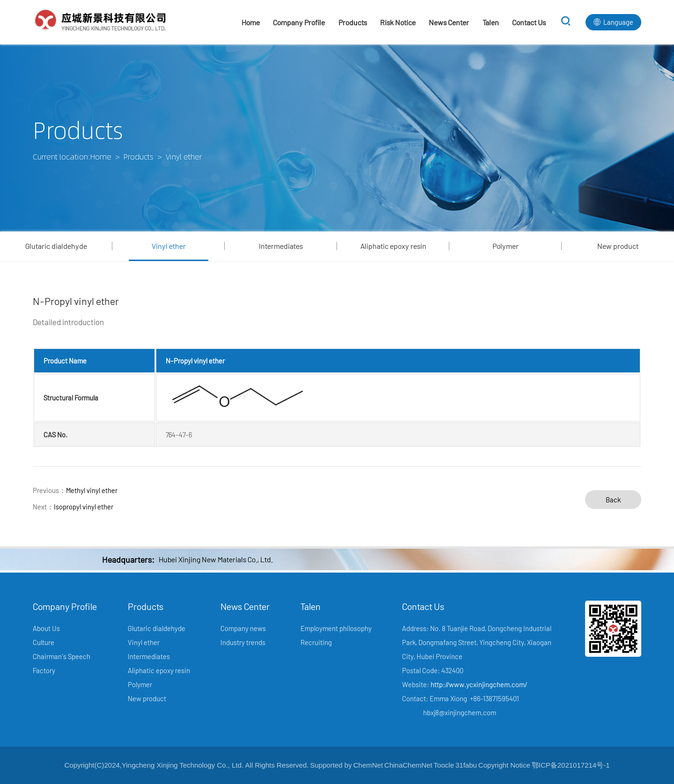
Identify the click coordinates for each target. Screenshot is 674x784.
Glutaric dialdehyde (56, 246)
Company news (243, 628)
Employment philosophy (336, 628)
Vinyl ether (169, 246)
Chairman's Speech (62, 656)
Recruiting (316, 642)
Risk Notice (398, 22)
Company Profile (299, 22)
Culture (44, 642)
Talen (491, 22)
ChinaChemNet (408, 765)
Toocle (444, 765)
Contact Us (529, 22)
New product (618, 246)
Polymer (505, 246)
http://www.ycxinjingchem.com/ (479, 684)
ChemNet (368, 765)
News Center (449, 22)
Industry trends (243, 642)
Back (613, 500)
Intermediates (281, 246)
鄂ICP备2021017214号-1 (571, 765)
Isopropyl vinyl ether (84, 507)
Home (251, 22)
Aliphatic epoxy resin (393, 246)
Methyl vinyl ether (92, 490)
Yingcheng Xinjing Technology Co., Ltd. (183, 765)
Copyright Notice (504, 765)
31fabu (466, 765)
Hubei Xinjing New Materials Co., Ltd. (216, 559)
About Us (46, 628)
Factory (44, 670)
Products (353, 22)
